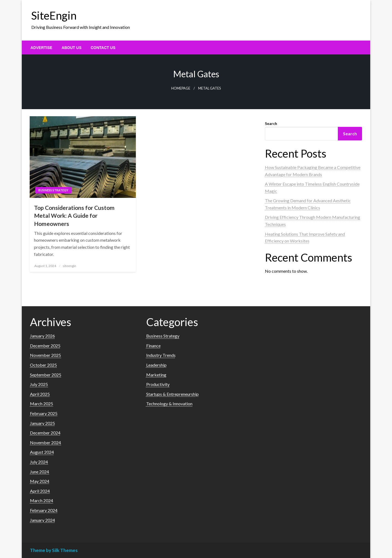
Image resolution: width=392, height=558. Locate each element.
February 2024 (44, 510)
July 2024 (39, 462)
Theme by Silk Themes (54, 550)
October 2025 (43, 365)
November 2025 (45, 355)
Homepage (181, 88)
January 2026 (42, 336)
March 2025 (42, 404)
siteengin (69, 266)
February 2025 (44, 413)
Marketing (156, 375)
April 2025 (40, 394)
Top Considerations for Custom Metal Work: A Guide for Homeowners (74, 216)
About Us (71, 48)
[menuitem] (41, 48)
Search (271, 123)
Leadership (156, 365)
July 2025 (39, 384)
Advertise (41, 48)
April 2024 (40, 491)
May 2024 (40, 481)
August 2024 (42, 452)
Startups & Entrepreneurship (172, 394)
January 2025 (42, 423)
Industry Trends (161, 355)
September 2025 (46, 375)
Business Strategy (53, 190)
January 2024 (42, 520)
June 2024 (39, 472)
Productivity (158, 384)
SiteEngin (54, 16)
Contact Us (103, 48)
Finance (153, 346)
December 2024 (45, 433)
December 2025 (45, 346)
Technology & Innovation (169, 404)
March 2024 (42, 500)
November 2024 (45, 442)
